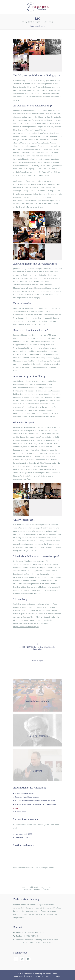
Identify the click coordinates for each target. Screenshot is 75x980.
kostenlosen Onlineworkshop (38, 604)
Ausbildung (41, 26)
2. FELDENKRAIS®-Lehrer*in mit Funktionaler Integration (36, 804)
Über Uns (47, 889)
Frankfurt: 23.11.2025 (23, 834)
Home (32, 26)
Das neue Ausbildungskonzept (26, 797)
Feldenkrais (34, 887)
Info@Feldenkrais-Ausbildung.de (26, 627)
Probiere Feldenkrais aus (24, 793)
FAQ (16, 808)
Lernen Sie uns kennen (26, 819)
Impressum (19, 976)
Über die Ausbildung (32, 889)
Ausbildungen (20, 812)
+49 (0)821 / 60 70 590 (31, 936)
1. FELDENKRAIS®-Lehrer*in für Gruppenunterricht (34, 801)
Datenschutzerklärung (34, 976)
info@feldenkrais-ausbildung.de (34, 932)
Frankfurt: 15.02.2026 (23, 838)
